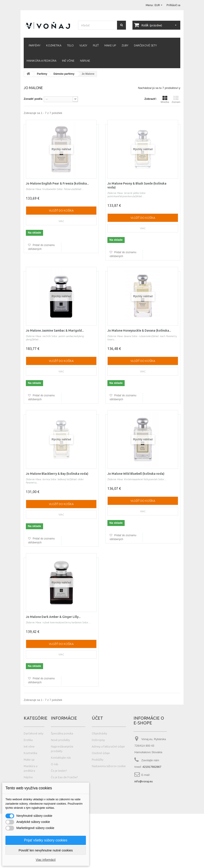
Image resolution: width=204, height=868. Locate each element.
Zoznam (176, 99)
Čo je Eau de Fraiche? (64, 777)
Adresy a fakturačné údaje (108, 746)
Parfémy (35, 45)
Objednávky (99, 733)
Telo (70, 45)
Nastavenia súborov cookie (109, 766)
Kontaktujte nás (61, 758)
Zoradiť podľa (33, 99)
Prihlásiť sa (173, 5)
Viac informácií (46, 860)
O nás (54, 764)
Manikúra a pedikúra (41, 61)
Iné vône (68, 61)
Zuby (125, 45)
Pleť (96, 45)
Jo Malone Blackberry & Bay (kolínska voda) (57, 474)
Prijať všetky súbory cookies (46, 840)
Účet (97, 718)
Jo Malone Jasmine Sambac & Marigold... (55, 331)
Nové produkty (60, 740)
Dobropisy (98, 740)
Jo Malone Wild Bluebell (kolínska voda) (136, 474)
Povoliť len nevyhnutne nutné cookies (46, 850)
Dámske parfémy (64, 74)
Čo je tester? (59, 771)
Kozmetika (54, 45)
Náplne (85, 61)
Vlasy (83, 45)
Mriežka (165, 99)
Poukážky (98, 759)
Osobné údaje (101, 753)
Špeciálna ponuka (62, 733)
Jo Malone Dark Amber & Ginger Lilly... (53, 617)
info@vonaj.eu (144, 781)
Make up (110, 45)
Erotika (28, 740)
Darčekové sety (145, 45)
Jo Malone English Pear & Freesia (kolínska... (57, 183)
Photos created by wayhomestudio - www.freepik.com (54, 866)
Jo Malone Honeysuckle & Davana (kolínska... (139, 331)
